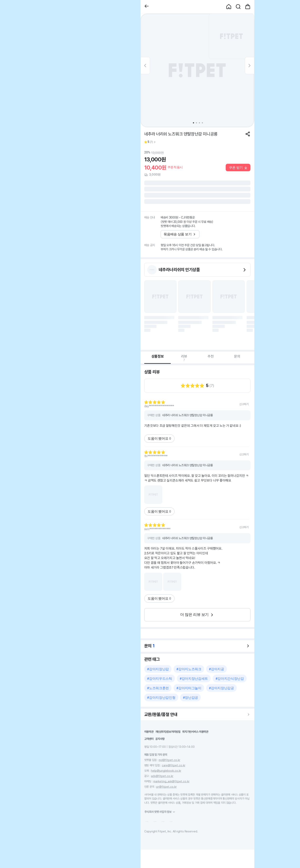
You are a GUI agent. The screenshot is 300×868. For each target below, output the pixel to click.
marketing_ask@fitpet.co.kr (171, 781)
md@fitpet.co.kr (169, 760)
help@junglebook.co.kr (166, 771)
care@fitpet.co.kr (174, 765)
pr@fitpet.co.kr (167, 787)
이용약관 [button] (149, 732)
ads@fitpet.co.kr (162, 776)
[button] (147, 7)
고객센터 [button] (149, 739)
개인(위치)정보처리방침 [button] (168, 732)
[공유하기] (248, 134)
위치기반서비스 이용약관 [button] (195, 732)
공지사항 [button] (160, 739)
